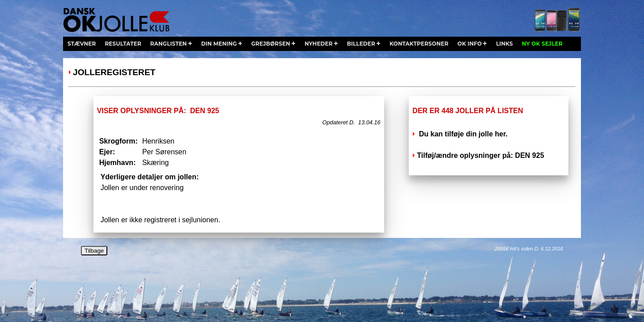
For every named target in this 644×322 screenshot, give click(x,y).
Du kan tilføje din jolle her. (462, 134)
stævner (82, 44)
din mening (219, 44)
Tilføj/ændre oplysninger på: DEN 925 (480, 155)
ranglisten (169, 44)
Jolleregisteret (114, 72)
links (504, 44)
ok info (470, 44)
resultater (123, 44)
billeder (361, 44)
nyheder (319, 44)
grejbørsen (271, 44)
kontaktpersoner (419, 44)
